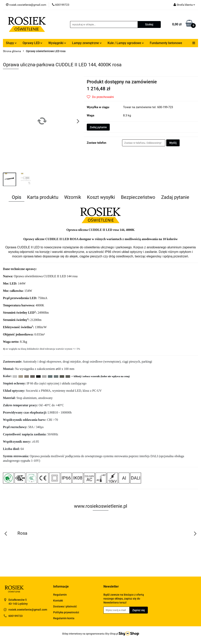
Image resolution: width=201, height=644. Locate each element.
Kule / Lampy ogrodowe (126, 43)
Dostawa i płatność (65, 606)
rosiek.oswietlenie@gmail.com (28, 610)
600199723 (16, 616)
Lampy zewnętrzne (87, 43)
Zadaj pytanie (98, 127)
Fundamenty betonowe (166, 43)
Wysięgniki (57, 43)
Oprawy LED (32, 43)
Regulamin (60, 595)
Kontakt (58, 601)
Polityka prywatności (66, 612)
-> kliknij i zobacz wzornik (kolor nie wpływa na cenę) (100, 376)
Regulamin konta (64, 618)
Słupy (11, 43)
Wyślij (173, 143)
